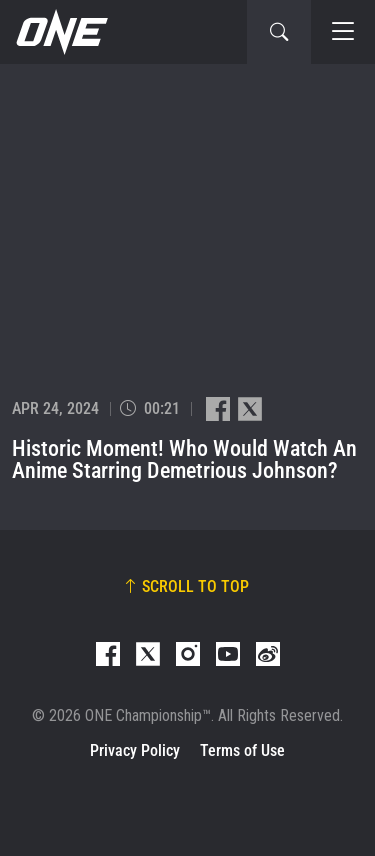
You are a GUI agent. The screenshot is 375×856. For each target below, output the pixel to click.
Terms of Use (242, 750)
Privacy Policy (135, 750)
